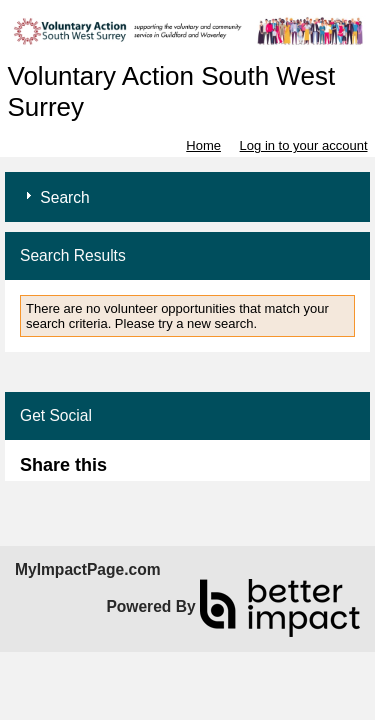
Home (203, 145)
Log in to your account (304, 145)
